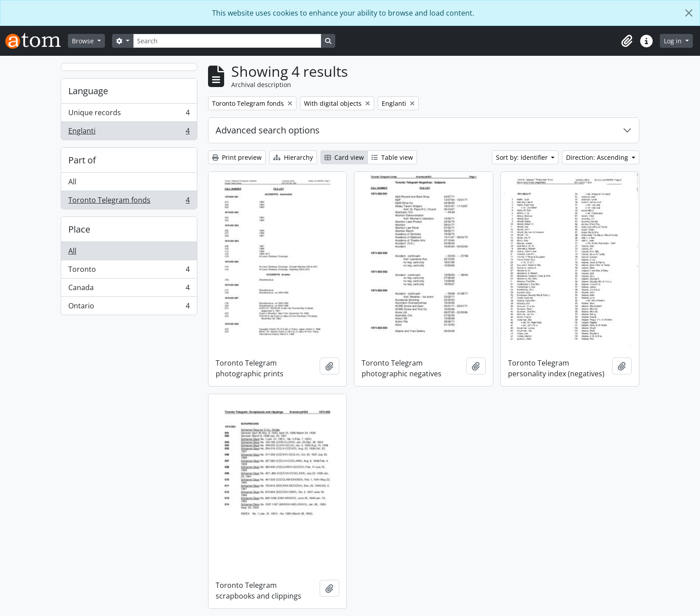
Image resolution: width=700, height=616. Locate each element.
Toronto (129, 271)
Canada (129, 289)
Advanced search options (268, 130)
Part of (82, 160)
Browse (84, 41)
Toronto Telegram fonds (129, 202)
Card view (344, 157)
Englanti (129, 133)
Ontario (129, 308)
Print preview (237, 157)
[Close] (689, 13)
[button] (627, 41)
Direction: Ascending (598, 157)
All (72, 182)
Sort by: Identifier (523, 157)
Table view (392, 157)
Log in (674, 41)
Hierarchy (293, 157)
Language (88, 91)
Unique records (129, 114)
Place (79, 229)
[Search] (227, 41)
